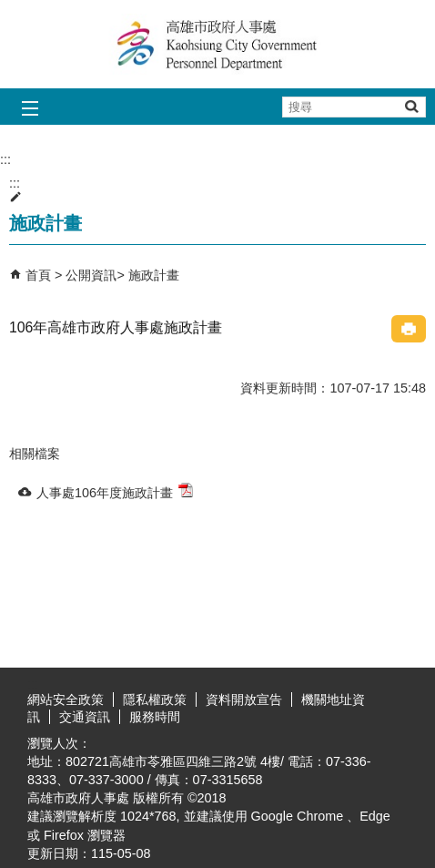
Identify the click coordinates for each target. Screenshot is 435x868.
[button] (411, 106)
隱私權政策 (155, 700)
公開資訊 (91, 275)
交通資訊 (85, 717)
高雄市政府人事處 (217, 44)
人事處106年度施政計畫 (115, 491)
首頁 (38, 275)
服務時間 (155, 717)
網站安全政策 (66, 700)
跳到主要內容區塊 (10, 10)
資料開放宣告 (244, 700)
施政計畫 (154, 275)
